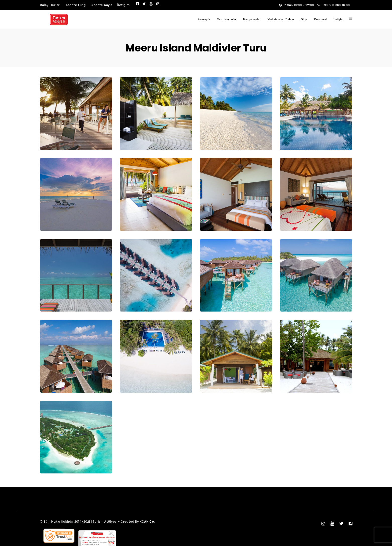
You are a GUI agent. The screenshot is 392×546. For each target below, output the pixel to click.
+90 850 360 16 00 (334, 5)
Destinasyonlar (226, 19)
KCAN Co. (147, 522)
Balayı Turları (50, 5)
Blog (304, 19)
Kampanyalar (252, 19)
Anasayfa (204, 19)
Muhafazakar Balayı (281, 19)
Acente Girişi (76, 5)
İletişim (123, 5)
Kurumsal (320, 19)
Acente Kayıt (102, 5)
